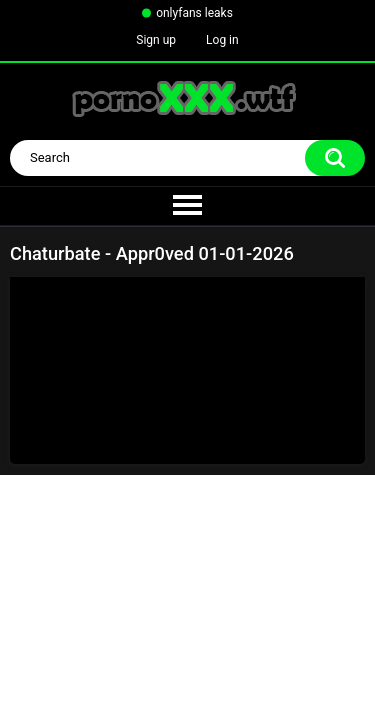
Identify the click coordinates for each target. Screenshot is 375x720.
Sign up (156, 40)
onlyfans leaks (194, 13)
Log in (222, 40)
